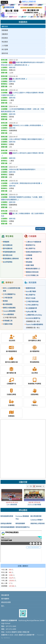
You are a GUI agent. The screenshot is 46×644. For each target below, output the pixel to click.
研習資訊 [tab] (5, 38)
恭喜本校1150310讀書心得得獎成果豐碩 (26, 125)
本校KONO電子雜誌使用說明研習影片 (22, 169)
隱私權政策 (5, 595)
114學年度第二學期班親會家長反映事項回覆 (26, 183)
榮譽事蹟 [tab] (5, 30)
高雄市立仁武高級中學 (26, 635)
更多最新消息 (40, 229)
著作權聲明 (5, 599)
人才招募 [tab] (5, 46)
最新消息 (12, 67)
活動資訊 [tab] (5, 34)
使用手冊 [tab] (5, 53)
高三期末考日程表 (18, 79)
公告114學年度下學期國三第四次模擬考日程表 (26, 139)
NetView (7, 638)
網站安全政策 (6, 602)
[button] (4, 2)
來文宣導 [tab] (5, 49)
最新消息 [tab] (5, 26)
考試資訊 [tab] (5, 42)
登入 (3, 606)
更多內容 (39, 486)
